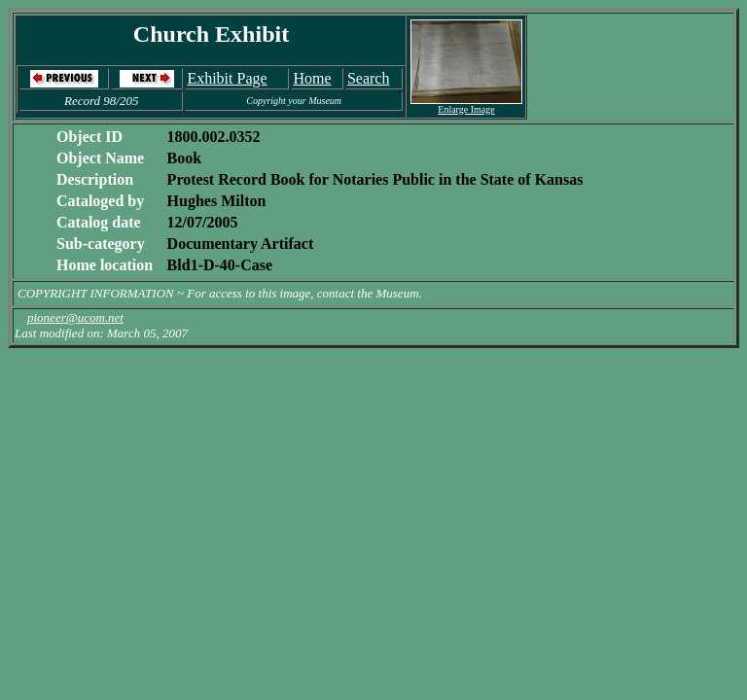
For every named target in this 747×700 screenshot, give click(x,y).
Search (369, 78)
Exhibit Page (227, 78)
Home (312, 78)
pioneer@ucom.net (75, 317)
